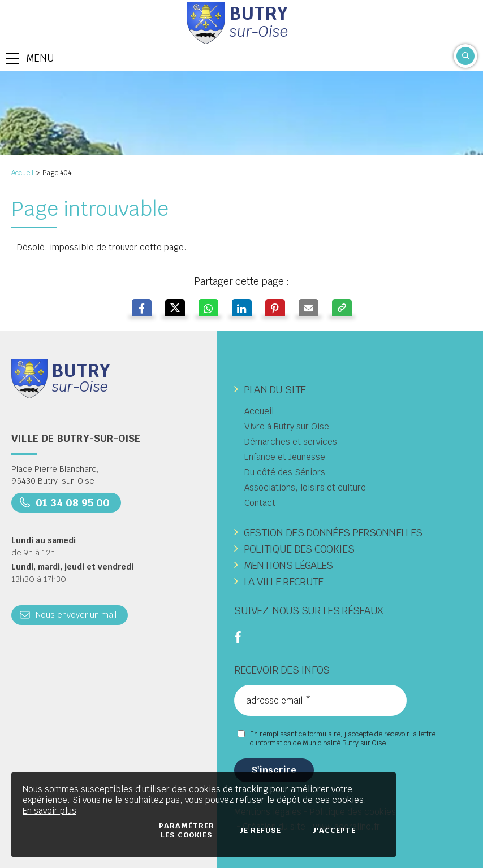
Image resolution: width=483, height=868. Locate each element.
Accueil (22, 173)
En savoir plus (49, 811)
